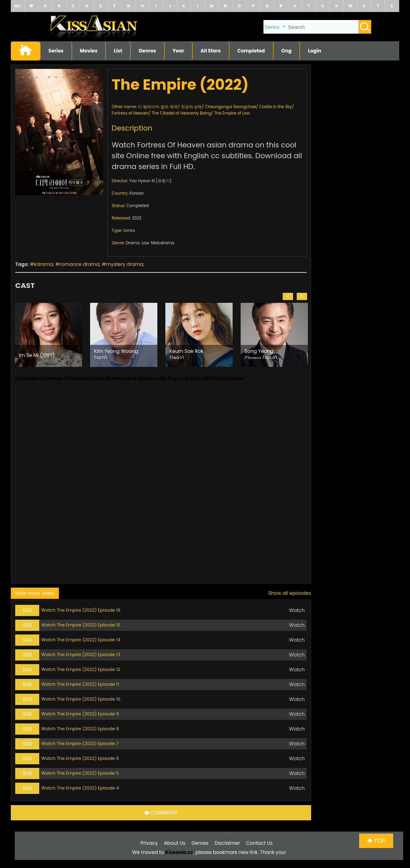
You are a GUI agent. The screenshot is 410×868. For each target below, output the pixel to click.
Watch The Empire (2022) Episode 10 (81, 699)
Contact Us (259, 843)
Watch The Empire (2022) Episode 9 (80, 714)
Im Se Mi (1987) (37, 355)
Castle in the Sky (275, 107)
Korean (137, 193)
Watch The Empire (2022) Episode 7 (80, 743)
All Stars (211, 51)
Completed (251, 51)
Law (145, 243)
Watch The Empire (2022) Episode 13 (81, 655)
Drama (133, 243)
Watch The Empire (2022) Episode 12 (81, 669)
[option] (48, 335)
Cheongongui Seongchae (231, 107)
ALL (18, 6)
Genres (147, 51)
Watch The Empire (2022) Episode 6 (80, 758)
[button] (288, 296)
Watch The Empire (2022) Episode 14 (81, 640)
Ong (287, 51)
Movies (89, 51)
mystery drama (125, 264)
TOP (376, 841)
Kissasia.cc (179, 852)
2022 (137, 218)
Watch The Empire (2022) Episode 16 (81, 610)
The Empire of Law (232, 113)
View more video (35, 593)
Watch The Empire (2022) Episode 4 (80, 788)
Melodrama (163, 243)
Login (315, 51)
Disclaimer (227, 843)
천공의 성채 (192, 107)
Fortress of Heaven (130, 113)
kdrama (43, 264)
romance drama (79, 264)
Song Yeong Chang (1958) (261, 353)
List (118, 51)
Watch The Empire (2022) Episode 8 (80, 729)
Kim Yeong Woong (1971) (116, 353)
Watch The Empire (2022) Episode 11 (80, 684)
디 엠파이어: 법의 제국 (158, 107)
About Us (175, 843)
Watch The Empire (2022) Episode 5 (80, 773)
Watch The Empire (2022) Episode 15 (81, 625)
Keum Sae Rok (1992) (186, 353)
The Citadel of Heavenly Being (182, 113)
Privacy (149, 843)
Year (178, 51)
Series (56, 51)
